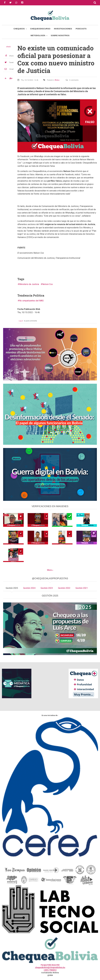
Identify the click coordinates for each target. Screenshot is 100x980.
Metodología (38, 35)
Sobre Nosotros (60, 35)
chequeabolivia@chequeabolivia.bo (50, 967)
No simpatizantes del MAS (31, 301)
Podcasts (81, 29)
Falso (57, 80)
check (8, 47)
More (49, 570)
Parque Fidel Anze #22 (50, 965)
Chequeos (19, 29)
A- (6, 78)
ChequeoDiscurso (40, 29)
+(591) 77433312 (50, 970)
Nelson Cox (47, 284)
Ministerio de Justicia (29, 284)
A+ (11, 78)
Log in (21, 321)
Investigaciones (63, 29)
